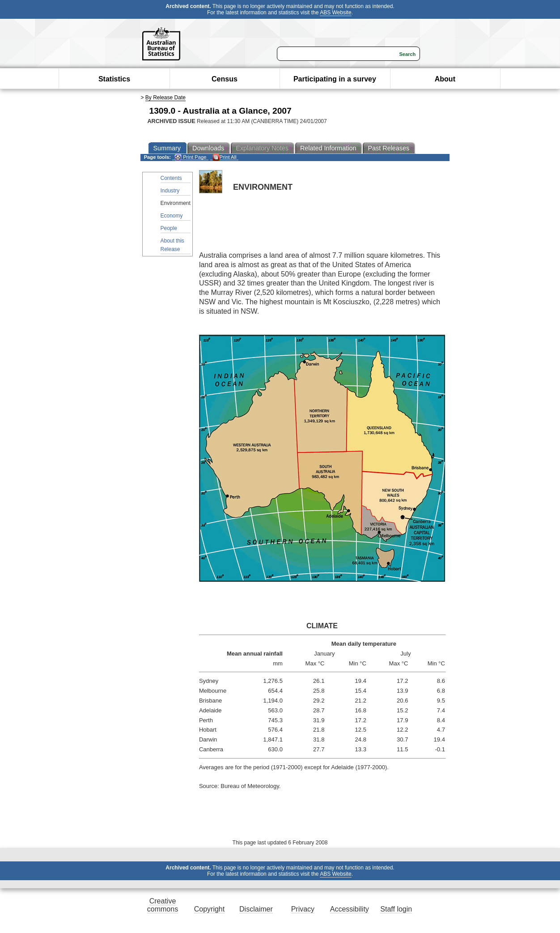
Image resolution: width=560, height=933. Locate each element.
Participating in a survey (335, 79)
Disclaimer (256, 909)
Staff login (396, 909)
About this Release (172, 245)
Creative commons (163, 905)
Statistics (114, 79)
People (169, 228)
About (445, 79)
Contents (171, 178)
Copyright (209, 909)
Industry (170, 191)
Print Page (190, 157)
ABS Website (335, 13)
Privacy (303, 909)
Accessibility (350, 909)
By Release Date (165, 98)
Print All (225, 157)
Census (225, 79)
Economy (172, 216)
